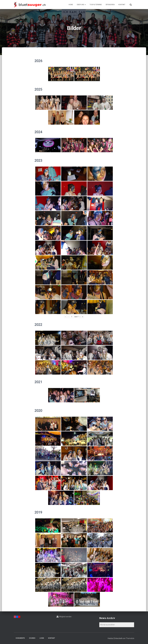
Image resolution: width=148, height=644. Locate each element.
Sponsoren (110, 5)
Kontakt (122, 5)
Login (42, 638)
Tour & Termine (96, 5)
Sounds (32, 638)
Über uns (81, 5)
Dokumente (20, 638)
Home (71, 5)
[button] (85, 5)
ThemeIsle (130, 638)
